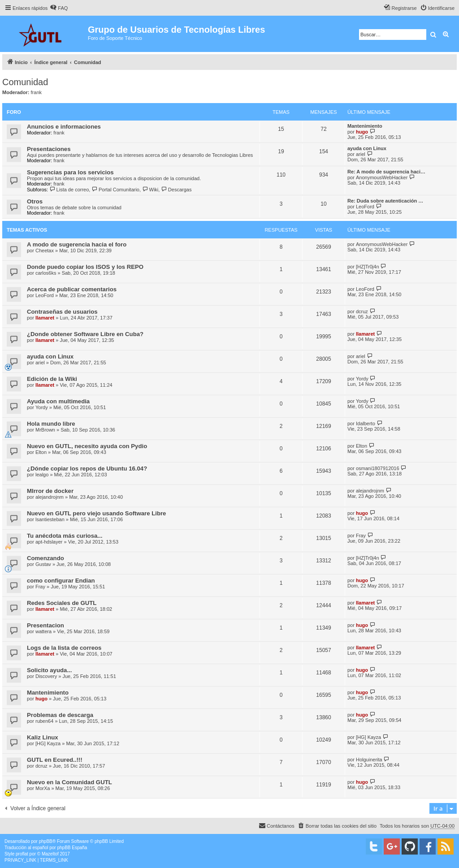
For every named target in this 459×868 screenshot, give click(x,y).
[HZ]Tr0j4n (368, 267)
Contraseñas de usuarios (62, 312)
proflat (22, 854)
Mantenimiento (365, 126)
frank (36, 92)
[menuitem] (59, 8)
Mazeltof (50, 854)
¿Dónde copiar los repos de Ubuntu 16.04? (87, 469)
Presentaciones (49, 149)
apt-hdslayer (49, 542)
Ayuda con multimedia (58, 401)
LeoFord (365, 207)
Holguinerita (369, 760)
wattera (43, 631)
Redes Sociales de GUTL (62, 603)
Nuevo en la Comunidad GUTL (69, 782)
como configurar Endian (61, 581)
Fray (361, 535)
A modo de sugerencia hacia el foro (77, 244)
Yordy (362, 379)
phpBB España (72, 848)
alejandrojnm (50, 497)
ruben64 (44, 721)
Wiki (150, 190)
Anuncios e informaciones (64, 127)
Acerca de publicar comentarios (72, 289)
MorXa (43, 788)
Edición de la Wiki (52, 379)
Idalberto (366, 423)
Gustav (43, 564)
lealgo (42, 475)
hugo (362, 132)
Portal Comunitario (115, 190)
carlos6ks (46, 273)
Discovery (46, 676)
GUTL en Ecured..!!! (55, 760)
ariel (361, 154)
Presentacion (45, 625)
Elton (41, 452)
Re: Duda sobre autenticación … (385, 201)
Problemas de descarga (60, 715)
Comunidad (25, 82)
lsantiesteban (50, 519)
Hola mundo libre (51, 424)
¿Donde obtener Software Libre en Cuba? (85, 334)
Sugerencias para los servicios (70, 172)
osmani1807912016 (378, 468)
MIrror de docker (50, 491)
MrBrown (45, 430)
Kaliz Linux (43, 737)
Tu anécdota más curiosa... (65, 536)
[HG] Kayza (48, 743)
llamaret (45, 318)
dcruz (362, 311)
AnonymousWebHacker (382, 177)
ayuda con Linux (367, 148)
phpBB (46, 841)
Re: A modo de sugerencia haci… (386, 172)
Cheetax (45, 250)
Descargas (176, 190)
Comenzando (45, 558)
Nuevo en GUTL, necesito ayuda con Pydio (87, 446)
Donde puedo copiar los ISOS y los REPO (85, 267)
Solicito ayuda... (49, 670)
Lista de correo (69, 190)
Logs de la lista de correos (64, 648)
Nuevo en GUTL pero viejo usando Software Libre (96, 513)
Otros (35, 201)
